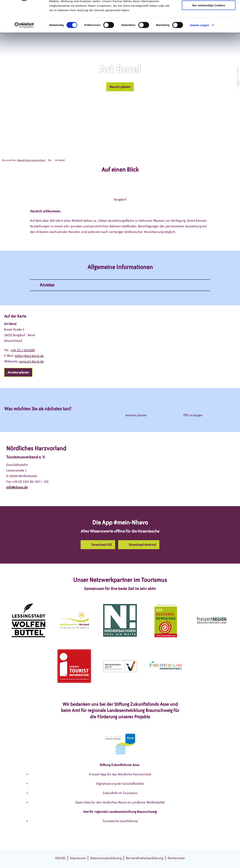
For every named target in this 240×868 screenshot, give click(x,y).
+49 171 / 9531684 (23, 350)
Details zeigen (199, 51)
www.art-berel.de (31, 361)
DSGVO (60, 858)
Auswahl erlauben (209, 20)
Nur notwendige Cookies (209, 31)
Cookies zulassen (209, 9)
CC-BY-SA (237, 83)
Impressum (78, 858)
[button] (120, 87)
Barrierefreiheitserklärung (145, 858)
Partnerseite (176, 858)
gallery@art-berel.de (29, 356)
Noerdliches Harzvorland (31, 160)
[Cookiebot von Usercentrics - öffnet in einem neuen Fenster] (24, 51)
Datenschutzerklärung (106, 858)
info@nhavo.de (17, 487)
